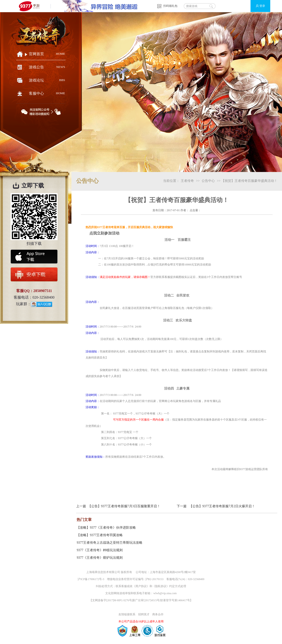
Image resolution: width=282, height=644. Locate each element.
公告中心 (208, 181)
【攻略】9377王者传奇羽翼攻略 (100, 535)
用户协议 (141, 586)
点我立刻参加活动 (104, 233)
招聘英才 (144, 614)
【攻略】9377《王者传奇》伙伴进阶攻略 (106, 528)
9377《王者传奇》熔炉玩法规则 (100, 558)
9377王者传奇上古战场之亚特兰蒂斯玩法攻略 (110, 543)
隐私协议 (161, 586)
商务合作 (158, 614)
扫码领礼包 (170, 6)
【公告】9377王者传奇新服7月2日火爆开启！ (222, 506)
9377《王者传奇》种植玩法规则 (100, 550)
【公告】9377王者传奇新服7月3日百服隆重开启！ (124, 506)
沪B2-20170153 (154, 579)
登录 (258, 6)
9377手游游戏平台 (31, 6)
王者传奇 (187, 181)
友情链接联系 (127, 614)
